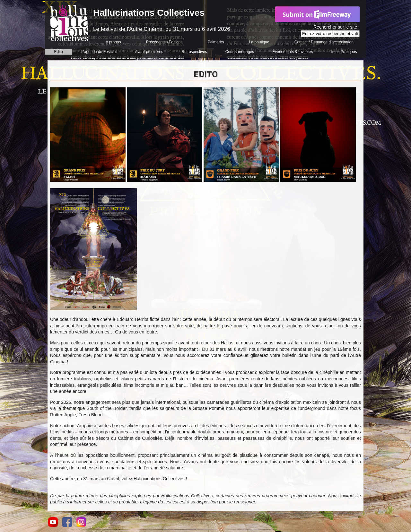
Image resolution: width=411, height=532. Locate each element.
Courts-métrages (240, 52)
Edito (59, 52)
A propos (113, 42)
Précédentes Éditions (164, 42)
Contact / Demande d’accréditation (324, 42)
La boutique (259, 42)
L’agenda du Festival (99, 52)
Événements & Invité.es (293, 52)
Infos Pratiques (344, 52)
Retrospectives (194, 52)
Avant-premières (149, 52)
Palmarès (216, 42)
